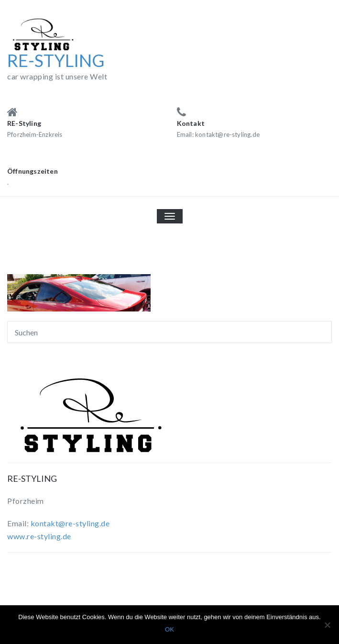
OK (169, 629)
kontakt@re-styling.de (70, 523)
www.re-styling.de (39, 536)
